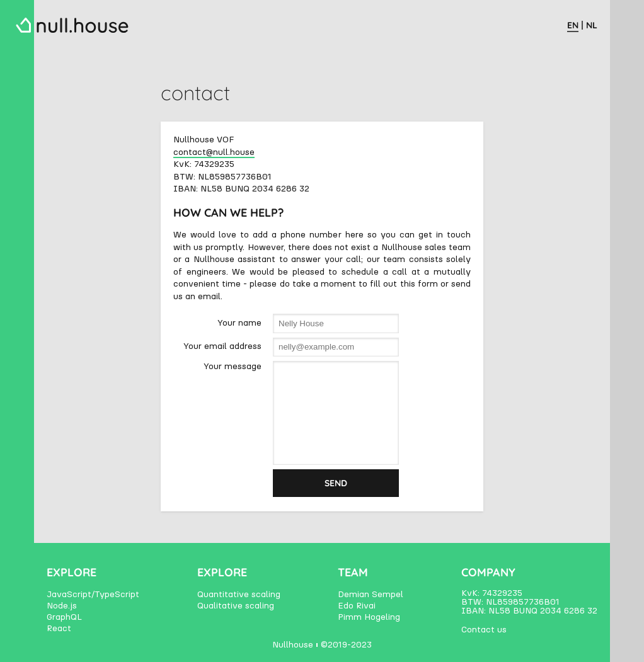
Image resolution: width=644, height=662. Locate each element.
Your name (239, 323)
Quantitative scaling (239, 595)
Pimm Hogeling (369, 617)
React (59, 629)
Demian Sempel (371, 595)
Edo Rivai (357, 606)
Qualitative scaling (236, 606)
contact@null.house (214, 152)
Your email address (222, 346)
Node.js (62, 606)
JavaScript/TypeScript (93, 595)
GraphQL (64, 617)
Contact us (484, 630)
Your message (233, 367)
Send (336, 502)
